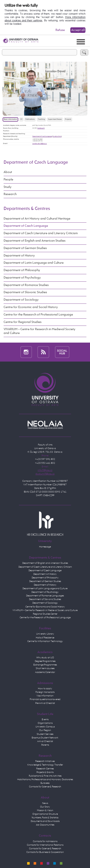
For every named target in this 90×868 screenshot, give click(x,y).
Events (45, 719)
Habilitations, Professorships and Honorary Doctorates (45, 779)
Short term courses (45, 668)
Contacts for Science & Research (45, 787)
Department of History (19, 256)
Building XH (41, 128)
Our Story (45, 807)
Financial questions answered (45, 699)
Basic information (10, 119)
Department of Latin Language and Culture (34, 263)
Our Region (45, 730)
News (45, 803)
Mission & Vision (45, 810)
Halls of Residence (45, 638)
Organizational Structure (45, 814)
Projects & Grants (45, 772)
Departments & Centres (27, 209)
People (8, 180)
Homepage (45, 547)
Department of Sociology (21, 300)
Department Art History (45, 574)
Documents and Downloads (45, 821)
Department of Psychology (22, 278)
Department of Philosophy (22, 270)
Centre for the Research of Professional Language (38, 315)
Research (10, 194)
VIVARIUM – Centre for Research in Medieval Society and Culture (39, 331)
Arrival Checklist (45, 741)
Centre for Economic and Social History (31, 307)
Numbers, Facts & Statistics (45, 818)
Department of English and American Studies (35, 241)
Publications (30, 119)
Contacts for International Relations (45, 845)
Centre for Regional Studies (23, 322)
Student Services (45, 734)
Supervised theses (55, 119)
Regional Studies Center (45, 614)
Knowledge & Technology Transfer (45, 765)
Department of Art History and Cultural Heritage (37, 219)
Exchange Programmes (45, 665)
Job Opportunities (45, 825)
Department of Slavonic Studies (25, 292)
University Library (45, 634)
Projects (68, 119)
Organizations (45, 723)
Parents (45, 745)
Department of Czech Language (42, 136)
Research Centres (45, 769)
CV (21, 119)
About (8, 172)
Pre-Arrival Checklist (45, 703)
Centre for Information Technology (45, 641)
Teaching (41, 119)
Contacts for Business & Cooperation (45, 852)
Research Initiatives (45, 761)
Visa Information (45, 696)
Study (8, 187)
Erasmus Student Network (45, 738)
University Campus (45, 727)
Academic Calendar (45, 672)
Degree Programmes (45, 661)
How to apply (45, 689)
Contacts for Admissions (45, 841)
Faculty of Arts (57, 136)
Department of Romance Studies (26, 285)
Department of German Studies (25, 248)
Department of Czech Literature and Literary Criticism (41, 233)
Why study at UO (45, 658)
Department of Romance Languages (45, 596)
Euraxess (45, 783)
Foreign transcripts (45, 692)
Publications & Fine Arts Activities (45, 776)
